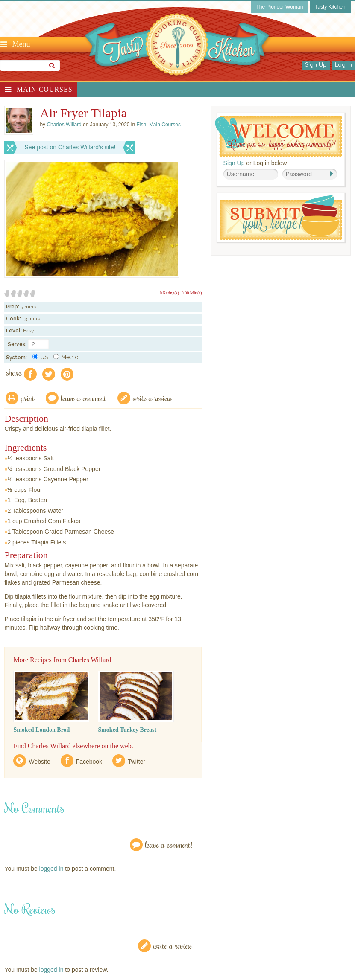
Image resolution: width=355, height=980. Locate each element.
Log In (343, 65)
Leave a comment (84, 398)
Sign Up (316, 65)
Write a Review (173, 946)
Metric (66, 357)
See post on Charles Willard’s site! (70, 147)
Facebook (89, 762)
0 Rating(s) (169, 293)
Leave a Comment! (169, 845)
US (40, 357)
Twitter (136, 762)
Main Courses (45, 89)
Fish (142, 125)
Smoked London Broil (41, 730)
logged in (51, 869)
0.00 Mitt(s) (192, 293)
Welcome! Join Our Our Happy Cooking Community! (279, 136)
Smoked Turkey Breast (127, 730)
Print (28, 398)
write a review (152, 398)
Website (39, 762)
